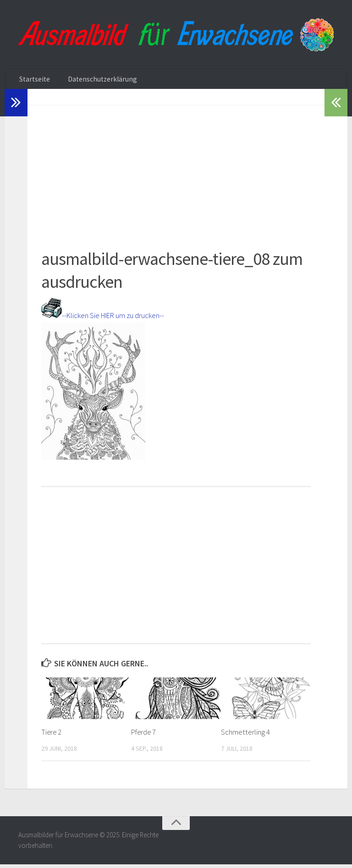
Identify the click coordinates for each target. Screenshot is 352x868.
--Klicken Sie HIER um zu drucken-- (110, 319)
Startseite (33, 81)
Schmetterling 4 (245, 736)
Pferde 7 (144, 736)
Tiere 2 (52, 736)
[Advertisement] (176, 173)
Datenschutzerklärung (93, 81)
